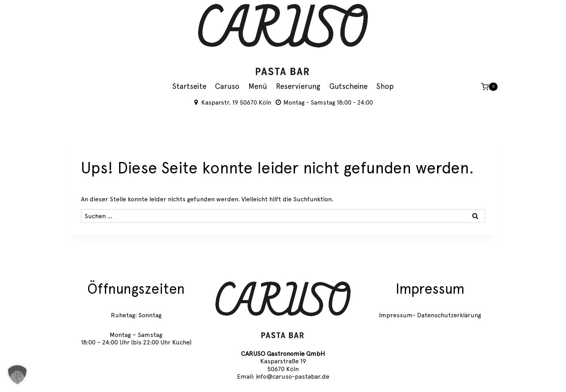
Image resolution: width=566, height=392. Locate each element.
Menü (258, 86)
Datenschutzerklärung (449, 315)
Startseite (189, 86)
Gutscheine (348, 86)
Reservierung (298, 86)
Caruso (227, 86)
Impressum (396, 315)
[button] (17, 375)
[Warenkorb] (489, 87)
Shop (385, 86)
